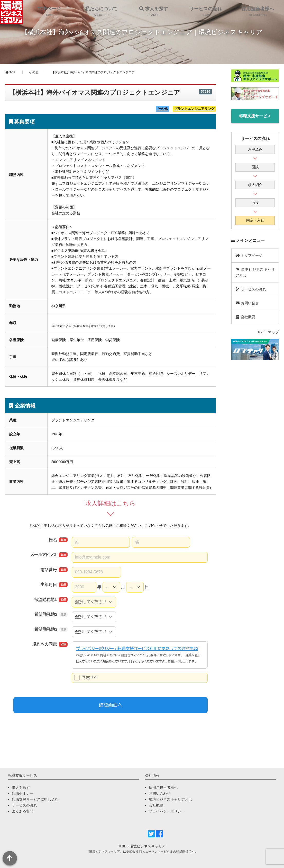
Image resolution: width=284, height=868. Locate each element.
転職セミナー (23, 794)
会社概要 (245, 317)
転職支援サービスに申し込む (255, 118)
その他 (34, 72)
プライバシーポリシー (167, 811)
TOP (10, 72)
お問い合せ (247, 303)
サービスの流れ (251, 289)
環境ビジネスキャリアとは (255, 272)
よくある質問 (23, 811)
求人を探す (21, 788)
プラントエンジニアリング (194, 109)
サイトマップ (268, 332)
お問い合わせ (160, 794)
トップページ (249, 256)
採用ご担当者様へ (163, 788)
